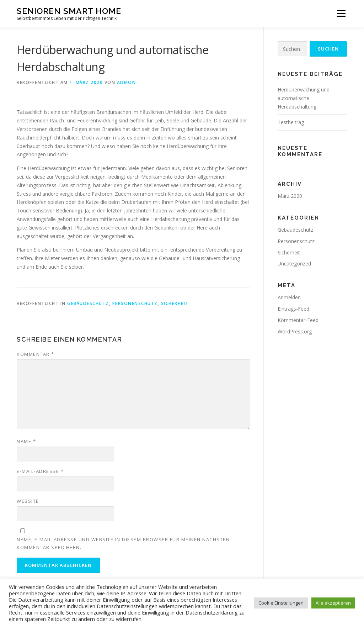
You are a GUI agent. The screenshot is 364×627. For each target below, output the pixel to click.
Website (28, 501)
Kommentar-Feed (298, 320)
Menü (341, 13)
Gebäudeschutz (88, 303)
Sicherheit (175, 303)
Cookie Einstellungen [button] (281, 603)
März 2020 (290, 196)
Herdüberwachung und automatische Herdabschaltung (304, 98)
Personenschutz (135, 303)
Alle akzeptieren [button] (333, 603)
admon (127, 82)
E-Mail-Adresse (40, 471)
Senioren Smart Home (69, 11)
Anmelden (289, 297)
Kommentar (36, 354)
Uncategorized (294, 264)
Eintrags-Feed (293, 309)
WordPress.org (295, 331)
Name (26, 441)
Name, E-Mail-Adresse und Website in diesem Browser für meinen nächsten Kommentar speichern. (123, 543)
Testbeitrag (291, 122)
